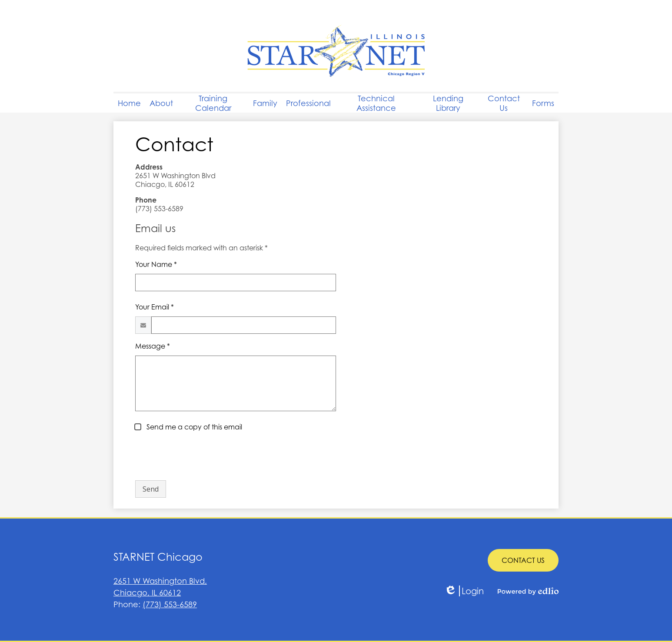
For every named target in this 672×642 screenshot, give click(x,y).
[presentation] (201, 456)
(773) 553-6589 (170, 604)
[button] (161, 103)
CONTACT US (523, 560)
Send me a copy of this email (193, 427)
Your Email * (155, 307)
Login (464, 591)
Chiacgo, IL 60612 (225, 586)
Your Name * (156, 264)
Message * (153, 346)
